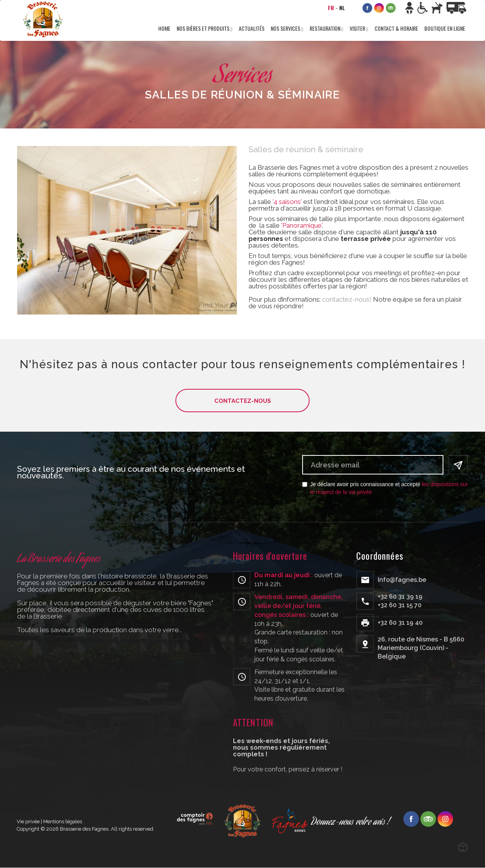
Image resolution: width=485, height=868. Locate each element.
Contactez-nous (243, 401)
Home (164, 28)
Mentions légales (63, 821)
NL (342, 8)
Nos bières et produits (204, 28)
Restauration (326, 28)
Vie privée (28, 821)
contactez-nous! (347, 299)
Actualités (252, 28)
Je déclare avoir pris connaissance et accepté (385, 488)
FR (331, 8)
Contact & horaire (396, 28)
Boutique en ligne (445, 28)
